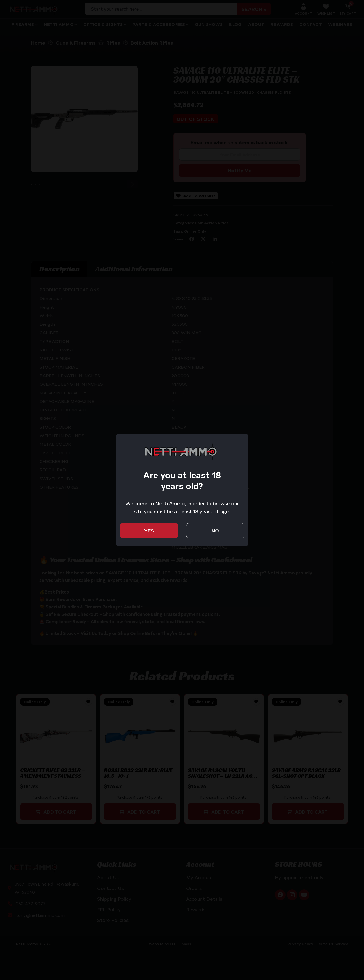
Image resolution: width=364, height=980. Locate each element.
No (215, 530)
